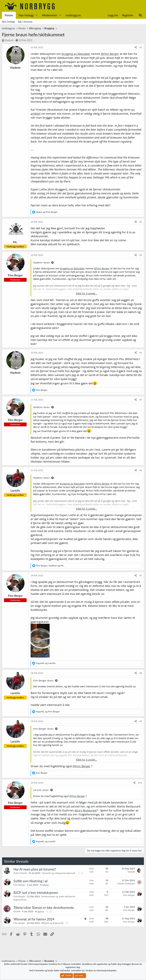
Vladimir (9, 40)
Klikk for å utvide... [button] (87, 293)
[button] (36, 15)
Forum (9, 15)
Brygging (44, 885)
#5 (141, 400)
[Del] (136, 48)
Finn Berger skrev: (43, 680)
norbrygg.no (73, 15)
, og (50, 566)
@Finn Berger (110, 54)
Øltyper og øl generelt (52, 923)
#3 (141, 255)
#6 (141, 470)
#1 (141, 47)
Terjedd (131, 872)
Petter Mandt (20, 873)
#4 (141, 353)
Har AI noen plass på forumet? (35, 869)
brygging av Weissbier (76, 54)
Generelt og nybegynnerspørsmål (59, 873)
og (47, 212)
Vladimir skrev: (42, 263)
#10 (140, 783)
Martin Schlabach (126, 883)
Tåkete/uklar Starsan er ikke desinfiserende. (44, 908)
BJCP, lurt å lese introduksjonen (36, 893)
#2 (141, 222)
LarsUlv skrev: (41, 790)
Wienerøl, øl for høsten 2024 (34, 919)
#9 (141, 721)
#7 (141, 575)
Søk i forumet (25, 22)
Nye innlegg (26, 15)
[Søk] (140, 15)
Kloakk (17, 911)
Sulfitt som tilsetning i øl (31, 881)
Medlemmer (50, 15)
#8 (141, 673)
